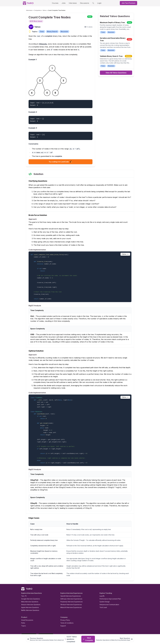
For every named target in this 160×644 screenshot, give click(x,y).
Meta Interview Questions (29, 592)
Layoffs (102, 587)
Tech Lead (103, 598)
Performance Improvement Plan (109, 589)
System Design (104, 592)
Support (63, 616)
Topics (23, 616)
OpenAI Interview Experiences (69, 587)
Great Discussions (26, 611)
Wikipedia (41, 41)
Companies (36, 10)
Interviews (72, 3)
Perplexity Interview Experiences (70, 592)
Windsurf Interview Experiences (70, 595)
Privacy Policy (65, 611)
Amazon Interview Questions (30, 595)
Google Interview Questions (29, 589)
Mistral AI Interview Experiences (70, 598)
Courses (57, 3)
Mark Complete (88, 639)
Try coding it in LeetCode (61, 159)
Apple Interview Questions (29, 598)
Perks (23, 614)
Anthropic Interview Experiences (70, 589)
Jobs (64, 3)
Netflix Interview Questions (29, 601)
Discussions (83, 3)
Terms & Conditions (66, 614)
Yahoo (41, 10)
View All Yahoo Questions (116, 73)
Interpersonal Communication (108, 595)
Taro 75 (23, 587)
